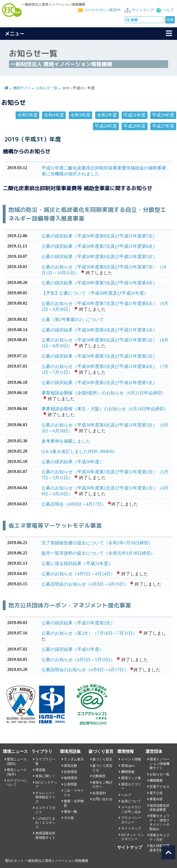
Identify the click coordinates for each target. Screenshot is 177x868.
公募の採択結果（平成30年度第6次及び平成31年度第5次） (99, 257)
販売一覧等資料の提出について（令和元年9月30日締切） (98, 553)
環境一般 (70, 812)
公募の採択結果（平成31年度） (73, 649)
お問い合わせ (102, 799)
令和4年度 (54, 115)
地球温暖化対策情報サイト (45, 835)
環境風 (40, 770)
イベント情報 (131, 759)
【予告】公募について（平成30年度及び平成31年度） (95, 293)
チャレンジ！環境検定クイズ (45, 797)
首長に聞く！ (45, 776)
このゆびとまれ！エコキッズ (45, 823)
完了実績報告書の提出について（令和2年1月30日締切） (97, 543)
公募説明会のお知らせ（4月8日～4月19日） (85, 584)
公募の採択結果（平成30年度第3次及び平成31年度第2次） (99, 356)
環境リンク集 (131, 778)
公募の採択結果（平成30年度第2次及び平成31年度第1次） (99, 383)
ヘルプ (168, 10)
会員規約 (99, 793)
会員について (131, 801)
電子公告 (156, 793)
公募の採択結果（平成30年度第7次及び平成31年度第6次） (99, 246)
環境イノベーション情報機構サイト (159, 764)
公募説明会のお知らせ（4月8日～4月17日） (85, 670)
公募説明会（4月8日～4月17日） (74, 504)
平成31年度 (134, 115)
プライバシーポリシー (131, 820)
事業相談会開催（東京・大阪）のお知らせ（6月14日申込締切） (105, 409)
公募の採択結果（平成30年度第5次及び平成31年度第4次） (99, 283)
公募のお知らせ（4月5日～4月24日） (78, 574)
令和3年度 (80, 115)
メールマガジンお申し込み (131, 809)
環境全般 (70, 766)
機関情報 (128, 772)
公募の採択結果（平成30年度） (73, 462)
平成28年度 (134, 126)
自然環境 (70, 772)
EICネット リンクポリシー (132, 837)
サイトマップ (143, 10)
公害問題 (70, 784)
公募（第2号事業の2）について (73, 320)
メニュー (15, 34)
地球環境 (70, 778)
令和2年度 (107, 115)
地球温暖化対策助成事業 (159, 808)
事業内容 (156, 799)
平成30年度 (163, 115)
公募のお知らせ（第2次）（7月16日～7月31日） (89, 633)
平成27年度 (163, 126)
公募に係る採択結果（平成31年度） (77, 563)
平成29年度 (106, 126)
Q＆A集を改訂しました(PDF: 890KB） (79, 451)
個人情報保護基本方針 (159, 848)
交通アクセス (159, 787)
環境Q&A (128, 766)
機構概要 (156, 780)
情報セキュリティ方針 (159, 837)
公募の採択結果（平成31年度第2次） (78, 623)
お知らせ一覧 (47, 88)
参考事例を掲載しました (66, 441)
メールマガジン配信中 (102, 10)
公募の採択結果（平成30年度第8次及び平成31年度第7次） (99, 236)
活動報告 (99, 776)
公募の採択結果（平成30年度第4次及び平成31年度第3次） (99, 330)
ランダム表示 (74, 759)
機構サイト (22, 88)
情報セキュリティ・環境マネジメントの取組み (159, 822)
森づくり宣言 (102, 759)
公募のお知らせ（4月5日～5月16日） (78, 660)
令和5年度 (28, 115)
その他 (69, 818)
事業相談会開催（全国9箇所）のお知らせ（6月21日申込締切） (104, 393)
